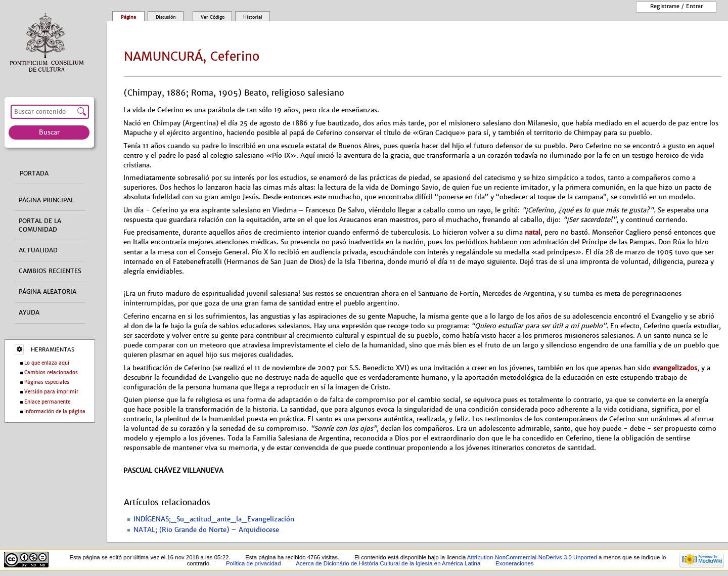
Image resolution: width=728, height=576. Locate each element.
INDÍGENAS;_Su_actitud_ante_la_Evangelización (214, 519)
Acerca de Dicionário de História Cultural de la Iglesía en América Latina (388, 563)
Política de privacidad (254, 563)
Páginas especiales (47, 382)
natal (533, 232)
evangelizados (675, 368)
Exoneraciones (515, 563)
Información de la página (55, 411)
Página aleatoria (48, 292)
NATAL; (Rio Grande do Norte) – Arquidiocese (206, 530)
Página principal (46, 200)
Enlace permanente (47, 402)
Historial (253, 17)
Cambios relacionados (51, 372)
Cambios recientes (50, 271)
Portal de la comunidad (40, 225)
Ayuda (29, 313)
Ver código (213, 17)
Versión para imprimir (51, 392)
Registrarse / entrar (676, 6)
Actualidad (38, 250)
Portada (34, 173)
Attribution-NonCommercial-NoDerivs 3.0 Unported (532, 557)
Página (128, 17)
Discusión (166, 17)
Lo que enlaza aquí (47, 363)
